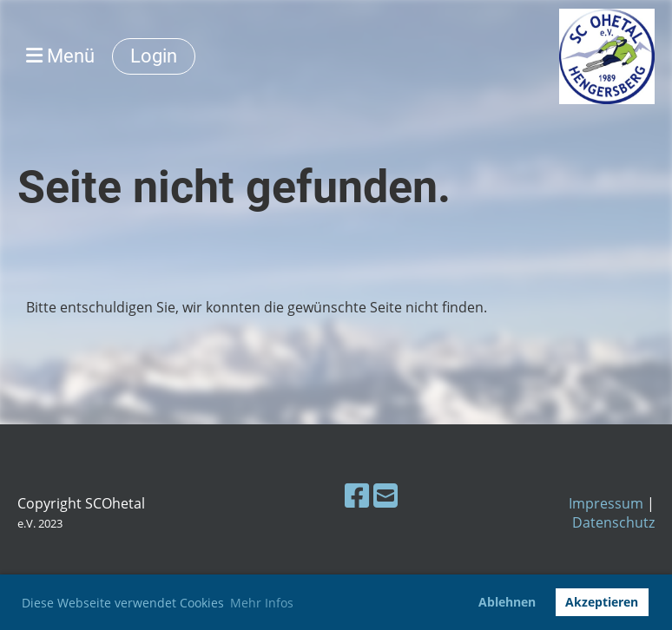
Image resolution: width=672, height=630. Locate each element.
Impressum (606, 503)
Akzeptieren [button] (602, 602)
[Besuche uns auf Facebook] (357, 495)
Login (154, 56)
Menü (60, 56)
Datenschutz (613, 522)
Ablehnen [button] (507, 602)
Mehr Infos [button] (262, 603)
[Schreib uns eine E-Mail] (385, 495)
